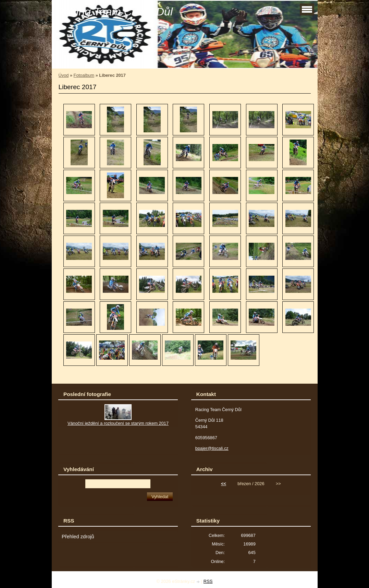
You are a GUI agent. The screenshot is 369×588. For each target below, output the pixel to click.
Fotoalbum (84, 75)
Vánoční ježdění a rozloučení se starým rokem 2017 (118, 423)
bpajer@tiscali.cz (212, 448)
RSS (208, 581)
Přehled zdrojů (78, 537)
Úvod (64, 75)
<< (224, 484)
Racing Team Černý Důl (115, 12)
